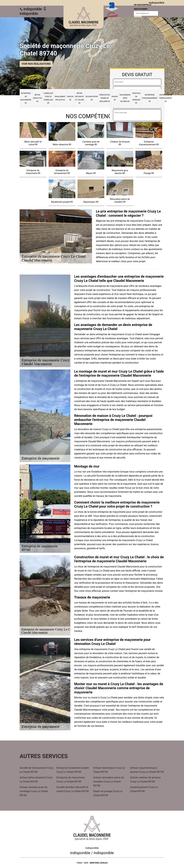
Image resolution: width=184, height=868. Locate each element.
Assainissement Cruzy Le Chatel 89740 (144, 789)
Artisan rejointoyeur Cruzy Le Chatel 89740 (109, 770)
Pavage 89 (115, 98)
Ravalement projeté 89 (60, 98)
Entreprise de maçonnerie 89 (26, 98)
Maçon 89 (70, 98)
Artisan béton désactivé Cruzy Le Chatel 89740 (36, 780)
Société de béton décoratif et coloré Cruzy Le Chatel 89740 (73, 789)
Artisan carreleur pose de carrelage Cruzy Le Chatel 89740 (34, 791)
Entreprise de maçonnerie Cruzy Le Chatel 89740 (71, 780)
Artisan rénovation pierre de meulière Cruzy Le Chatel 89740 (109, 782)
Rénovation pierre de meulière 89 (105, 98)
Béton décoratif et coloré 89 (79, 98)
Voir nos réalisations (36, 64)
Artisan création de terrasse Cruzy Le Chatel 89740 (145, 780)
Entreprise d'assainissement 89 (150, 98)
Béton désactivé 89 (37, 98)
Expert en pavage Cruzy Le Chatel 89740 (108, 793)
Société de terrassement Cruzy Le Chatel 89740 (37, 770)
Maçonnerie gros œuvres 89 (125, 98)
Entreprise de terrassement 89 (166, 98)
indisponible (31, 9)
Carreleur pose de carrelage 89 (48, 98)
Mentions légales (99, 863)
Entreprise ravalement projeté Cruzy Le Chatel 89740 (73, 770)
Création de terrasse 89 (136, 98)
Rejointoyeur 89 (92, 98)
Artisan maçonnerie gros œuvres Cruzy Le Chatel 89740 (147, 770)
